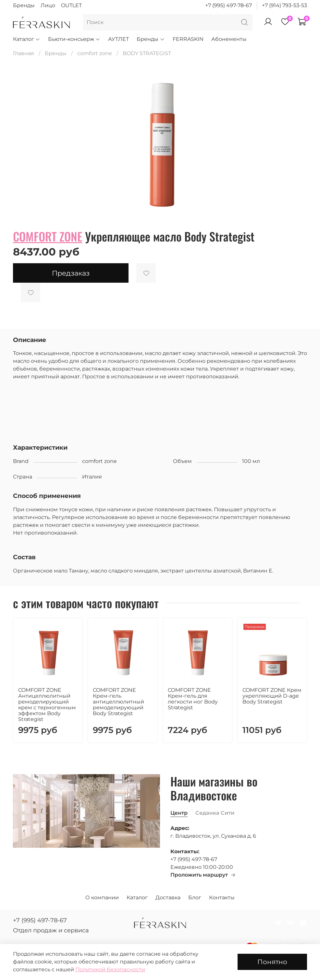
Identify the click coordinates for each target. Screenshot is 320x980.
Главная (24, 53)
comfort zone (95, 53)
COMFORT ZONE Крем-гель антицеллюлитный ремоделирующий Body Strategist (118, 702)
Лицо (48, 5)
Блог (195, 897)
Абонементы (229, 39)
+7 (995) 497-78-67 (228, 5)
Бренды (24, 5)
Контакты (222, 897)
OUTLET (71, 5)
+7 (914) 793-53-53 (284, 5)
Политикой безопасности (110, 969)
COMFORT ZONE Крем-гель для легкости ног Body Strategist (193, 699)
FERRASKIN (188, 39)
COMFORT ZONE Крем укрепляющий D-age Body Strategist (272, 696)
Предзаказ (71, 273)
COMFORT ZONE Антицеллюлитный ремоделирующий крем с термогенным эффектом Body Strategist (47, 705)
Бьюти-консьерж (74, 39)
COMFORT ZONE (48, 236)
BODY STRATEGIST (147, 53)
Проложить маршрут (203, 875)
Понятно (272, 962)
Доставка (168, 897)
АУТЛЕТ (118, 39)
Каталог (27, 39)
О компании (102, 897)
